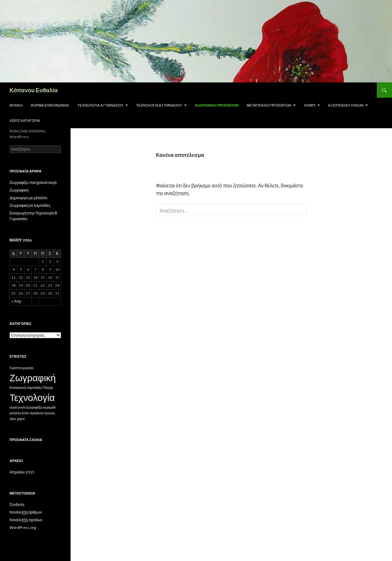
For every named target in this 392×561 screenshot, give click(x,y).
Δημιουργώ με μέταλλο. (29, 198)
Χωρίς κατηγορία (25, 120)
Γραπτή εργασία (21, 368)
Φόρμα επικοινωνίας (50, 105)
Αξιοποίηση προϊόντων (217, 105)
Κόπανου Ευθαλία (34, 90)
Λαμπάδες (34, 387)
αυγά (13, 407)
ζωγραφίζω (34, 407)
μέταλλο (16, 413)
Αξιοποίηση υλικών (346, 105)
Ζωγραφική (19, 190)
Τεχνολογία (32, 397)
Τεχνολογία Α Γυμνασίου (100, 105)
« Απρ (16, 301)
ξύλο (26, 413)
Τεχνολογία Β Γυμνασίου (159, 105)
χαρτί (21, 419)
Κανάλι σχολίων (26, 520)
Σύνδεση (17, 505)
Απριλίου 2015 (22, 472)
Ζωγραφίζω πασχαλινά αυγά (33, 182)
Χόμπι (310, 105)
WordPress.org (23, 527)
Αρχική (16, 105)
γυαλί (21, 407)
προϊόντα (36, 413)
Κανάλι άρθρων (26, 512)
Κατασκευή (18, 387)
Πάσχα (48, 387)
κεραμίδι (49, 407)
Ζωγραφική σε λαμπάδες (30, 205)
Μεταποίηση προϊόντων (269, 105)
